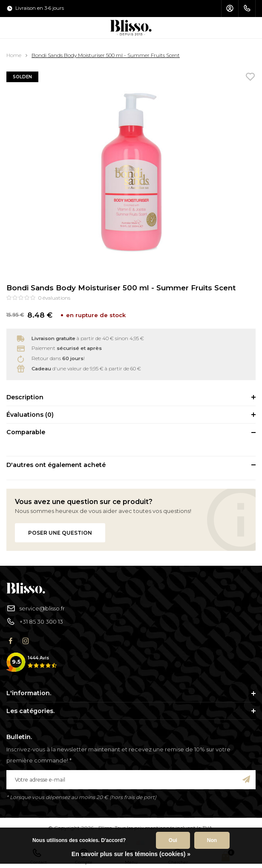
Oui (173, 840)
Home (14, 55)
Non (212, 840)
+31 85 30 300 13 (35, 622)
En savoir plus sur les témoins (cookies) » (131, 854)
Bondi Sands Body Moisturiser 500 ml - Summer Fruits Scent (106, 55)
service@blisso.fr (36, 609)
